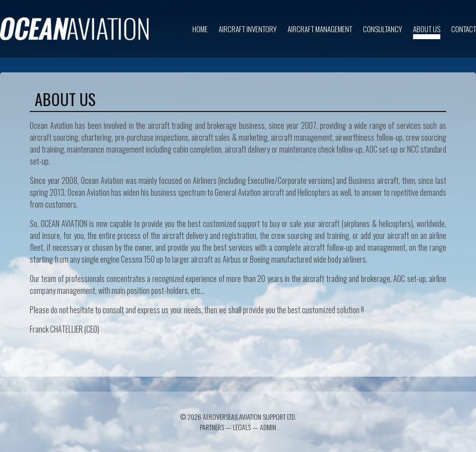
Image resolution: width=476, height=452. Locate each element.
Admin (268, 427)
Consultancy (383, 29)
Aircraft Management (320, 29)
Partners (212, 427)
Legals (242, 427)
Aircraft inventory (248, 29)
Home (200, 29)
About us (427, 29)
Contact (464, 29)
